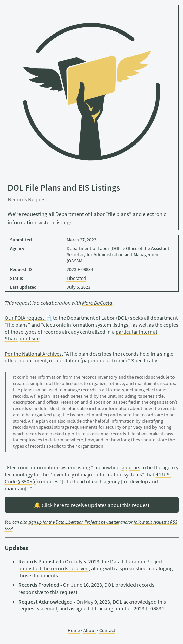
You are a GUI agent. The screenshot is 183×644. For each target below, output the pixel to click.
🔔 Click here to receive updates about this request (92, 505)
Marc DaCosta (97, 303)
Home (74, 630)
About (90, 630)
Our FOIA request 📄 (28, 318)
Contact (107, 630)
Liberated (76, 278)
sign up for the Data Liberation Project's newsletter (74, 522)
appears (131, 467)
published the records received (54, 568)
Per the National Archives (33, 354)
